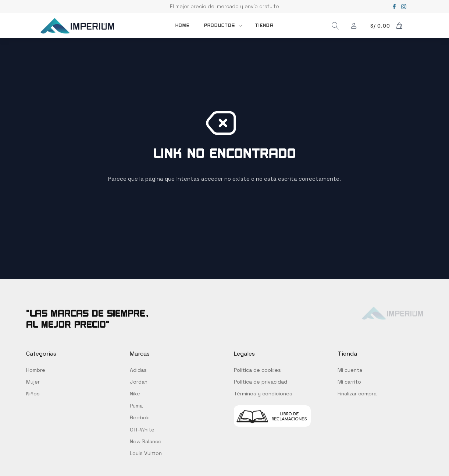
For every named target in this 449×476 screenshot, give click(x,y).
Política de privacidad (261, 382)
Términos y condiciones (263, 394)
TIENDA (264, 25)
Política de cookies (257, 370)
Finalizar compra (357, 394)
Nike (135, 394)
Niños (33, 394)
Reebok (139, 417)
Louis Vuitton (146, 453)
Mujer (33, 382)
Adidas (138, 370)
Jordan (139, 382)
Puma (136, 406)
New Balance (146, 441)
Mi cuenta (350, 370)
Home (182, 25)
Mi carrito (349, 382)
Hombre (36, 370)
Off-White (142, 430)
